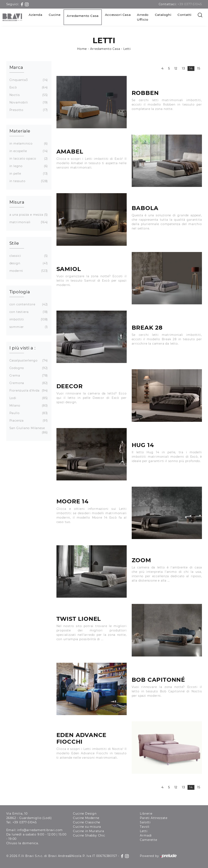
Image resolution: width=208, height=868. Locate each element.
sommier (28, 327)
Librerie (146, 814)
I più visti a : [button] (22, 348)
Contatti (184, 15)
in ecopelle (28, 151)
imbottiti (28, 319)
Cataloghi (163, 15)
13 (183, 68)
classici (28, 256)
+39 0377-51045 (190, 4)
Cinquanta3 (28, 80)
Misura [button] (17, 202)
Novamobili (28, 103)
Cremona (28, 383)
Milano (28, 406)
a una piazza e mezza (28, 215)
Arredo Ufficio (143, 17)
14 (191, 68)
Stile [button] (14, 243)
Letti (127, 49)
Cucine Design (85, 814)
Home (82, 49)
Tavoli (145, 827)
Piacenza (28, 421)
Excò (28, 88)
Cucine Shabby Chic (89, 835)
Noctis (28, 95)
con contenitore (28, 304)
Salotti (145, 822)
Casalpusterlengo (28, 361)
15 (199, 68)
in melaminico (28, 144)
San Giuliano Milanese (28, 430)
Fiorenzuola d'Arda (28, 391)
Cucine (55, 15)
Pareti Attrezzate (154, 818)
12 (176, 68)
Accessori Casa (118, 15)
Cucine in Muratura (88, 831)
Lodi (28, 398)
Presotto (28, 110)
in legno (28, 166)
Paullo (28, 413)
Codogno (28, 368)
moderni (28, 271)
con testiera (28, 312)
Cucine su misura (87, 827)
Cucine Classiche (87, 822)
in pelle (28, 174)
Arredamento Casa (83, 16)
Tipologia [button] (20, 292)
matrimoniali (28, 222)
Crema (28, 376)
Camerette (148, 840)
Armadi (146, 835)
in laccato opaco (28, 159)
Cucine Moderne (86, 818)
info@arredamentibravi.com (40, 830)
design (28, 263)
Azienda (35, 15)
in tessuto (28, 181)
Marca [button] (16, 67)
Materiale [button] (20, 131)
